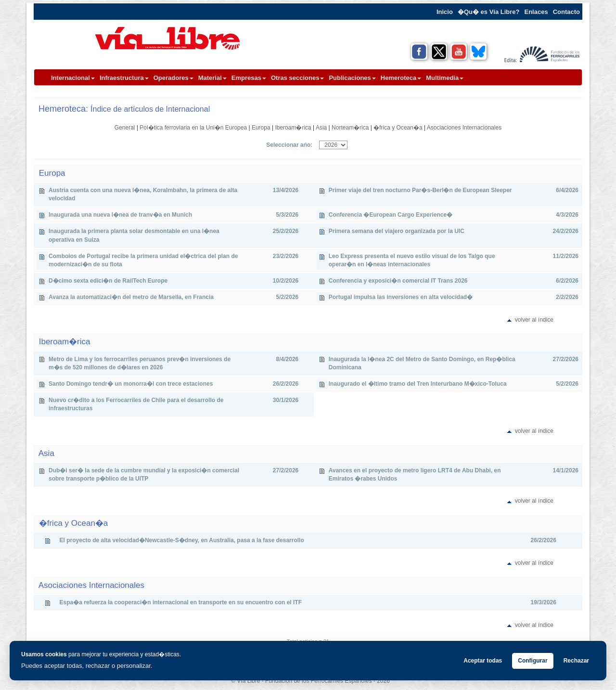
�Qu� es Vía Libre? (489, 12)
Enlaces (536, 12)
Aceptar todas (483, 661)
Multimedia (445, 78)
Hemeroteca (401, 78)
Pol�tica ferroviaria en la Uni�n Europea (193, 128)
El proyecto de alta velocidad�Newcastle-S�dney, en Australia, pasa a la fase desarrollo (182, 540)
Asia (321, 128)
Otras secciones (297, 78)
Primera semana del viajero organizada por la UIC (397, 231)
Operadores (173, 78)
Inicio (445, 12)
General (125, 128)
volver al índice (534, 320)
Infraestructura (124, 78)
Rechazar (576, 661)
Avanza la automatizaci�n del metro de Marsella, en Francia (131, 297)
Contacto (566, 12)
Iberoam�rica (293, 128)
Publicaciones (352, 78)
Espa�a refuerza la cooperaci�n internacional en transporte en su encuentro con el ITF (181, 602)
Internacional (73, 78)
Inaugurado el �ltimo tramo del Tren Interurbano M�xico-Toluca (418, 384)
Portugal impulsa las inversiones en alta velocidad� (401, 297)
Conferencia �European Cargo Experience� (391, 215)
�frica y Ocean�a (398, 128)
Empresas (249, 78)
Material (212, 78)
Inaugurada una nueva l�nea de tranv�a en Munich (120, 215)
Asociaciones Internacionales (464, 128)
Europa (261, 128)
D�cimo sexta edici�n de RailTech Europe (108, 281)
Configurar (533, 661)
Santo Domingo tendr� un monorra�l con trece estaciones (131, 384)
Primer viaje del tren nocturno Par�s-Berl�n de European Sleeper (420, 190)
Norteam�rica (350, 128)
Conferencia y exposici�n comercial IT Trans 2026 (398, 281)
